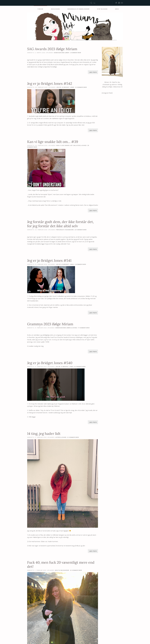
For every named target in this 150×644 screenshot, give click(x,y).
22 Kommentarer (81, 230)
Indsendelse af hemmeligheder (78, 9)
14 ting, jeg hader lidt (44, 434)
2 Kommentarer (76, 53)
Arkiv (117, 9)
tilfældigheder (64, 570)
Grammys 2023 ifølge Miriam (50, 324)
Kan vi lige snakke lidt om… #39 (53, 142)
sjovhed (83, 145)
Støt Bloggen (102, 9)
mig (57, 570)
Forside (40, 9)
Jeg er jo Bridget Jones (65, 87)
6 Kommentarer (80, 264)
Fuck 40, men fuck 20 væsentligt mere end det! (61, 564)
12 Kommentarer (81, 87)
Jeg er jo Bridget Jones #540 (50, 363)
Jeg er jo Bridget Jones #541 (49, 260)
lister (78, 145)
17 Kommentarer (84, 328)
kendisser (58, 53)
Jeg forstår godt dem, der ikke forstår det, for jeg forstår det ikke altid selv (60, 224)
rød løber (65, 53)
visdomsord (69, 230)
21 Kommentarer (73, 437)
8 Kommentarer (80, 367)
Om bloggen (55, 9)
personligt (60, 230)
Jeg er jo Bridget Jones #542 (50, 84)
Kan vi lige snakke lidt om (66, 145)
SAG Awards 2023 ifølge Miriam (52, 49)
